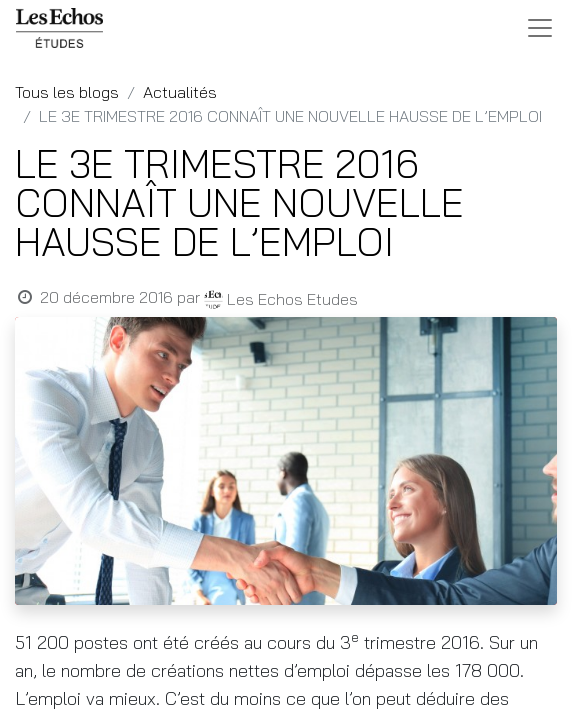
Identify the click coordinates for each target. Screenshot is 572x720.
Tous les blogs (67, 92)
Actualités (180, 92)
